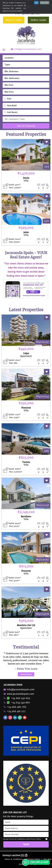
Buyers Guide (14, 20)
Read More (26, 674)
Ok (36, 3)
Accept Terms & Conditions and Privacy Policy (22, 839)
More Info (45, 3)
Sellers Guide (38, 20)
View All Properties (26, 126)
